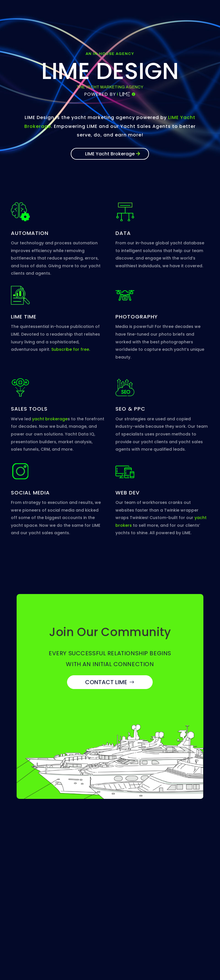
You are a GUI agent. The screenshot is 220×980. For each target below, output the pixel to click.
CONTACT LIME (106, 682)
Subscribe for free (70, 349)
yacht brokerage (50, 419)
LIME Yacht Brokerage (110, 154)
